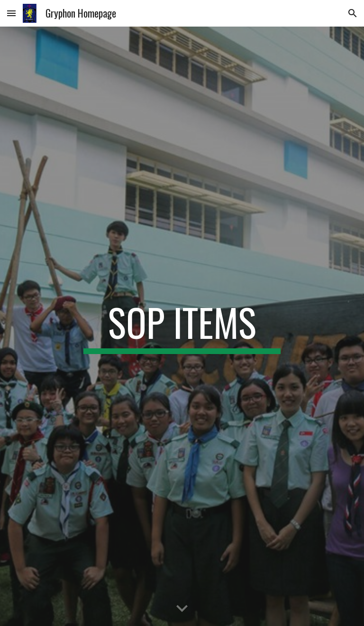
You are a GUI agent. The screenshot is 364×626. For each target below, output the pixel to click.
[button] (11, 13)
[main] (182, 327)
